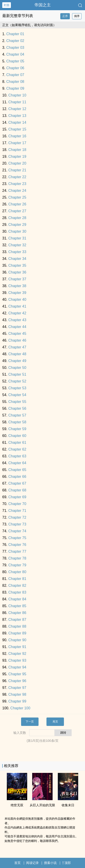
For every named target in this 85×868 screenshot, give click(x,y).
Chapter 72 (17, 517)
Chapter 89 (17, 633)
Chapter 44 (17, 327)
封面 (7, 5)
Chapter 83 (17, 592)
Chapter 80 (17, 572)
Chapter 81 (17, 579)
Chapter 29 (17, 225)
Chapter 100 (20, 708)
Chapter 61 (17, 443)
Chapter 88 (17, 626)
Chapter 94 (17, 667)
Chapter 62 (17, 449)
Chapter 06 (15, 68)
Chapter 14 (17, 122)
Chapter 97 (17, 688)
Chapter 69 (17, 497)
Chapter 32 (17, 245)
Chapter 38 (17, 286)
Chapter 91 (17, 647)
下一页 (30, 722)
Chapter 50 (17, 368)
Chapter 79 (17, 565)
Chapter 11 (17, 102)
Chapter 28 (17, 218)
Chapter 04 (15, 54)
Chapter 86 (17, 613)
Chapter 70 (17, 504)
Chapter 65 (17, 470)
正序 (65, 16)
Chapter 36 (17, 272)
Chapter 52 (17, 381)
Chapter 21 (17, 170)
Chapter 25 (17, 197)
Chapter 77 (17, 551)
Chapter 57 (17, 415)
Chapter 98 (17, 694)
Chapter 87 (17, 620)
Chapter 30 (17, 231)
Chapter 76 (17, 545)
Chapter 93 (17, 660)
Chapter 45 (17, 334)
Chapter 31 (17, 238)
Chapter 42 (17, 313)
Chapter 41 (17, 306)
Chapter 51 (17, 374)
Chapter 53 (17, 388)
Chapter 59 (17, 429)
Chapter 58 (17, 422)
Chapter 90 (17, 640)
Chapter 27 (17, 211)
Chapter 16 (17, 136)
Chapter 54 (17, 395)
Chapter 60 (17, 436)
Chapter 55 (17, 402)
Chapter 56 (17, 408)
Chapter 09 (15, 88)
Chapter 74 (17, 531)
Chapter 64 (17, 463)
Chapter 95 (17, 674)
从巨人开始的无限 (42, 805)
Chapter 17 (17, 143)
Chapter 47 (17, 347)
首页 (17, 863)
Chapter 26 (17, 204)
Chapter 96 (17, 681)
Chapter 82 (17, 586)
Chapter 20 (17, 163)
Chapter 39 (17, 293)
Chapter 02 (15, 41)
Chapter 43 (17, 320)
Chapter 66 (17, 477)
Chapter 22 (17, 177)
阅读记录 (32, 863)
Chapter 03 (15, 48)
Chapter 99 (17, 701)
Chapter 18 (17, 150)
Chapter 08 (15, 82)
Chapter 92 (17, 654)
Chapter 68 (17, 490)
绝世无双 (17, 805)
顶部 (66, 863)
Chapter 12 (17, 109)
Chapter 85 (17, 606)
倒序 (77, 16)
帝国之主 (43, 5)
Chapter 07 (15, 75)
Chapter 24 (17, 191)
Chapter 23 (17, 184)
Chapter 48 (17, 354)
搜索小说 (50, 863)
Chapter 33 (17, 252)
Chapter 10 (17, 95)
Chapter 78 (17, 558)
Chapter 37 (17, 279)
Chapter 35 (17, 265)
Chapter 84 (17, 599)
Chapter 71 (17, 511)
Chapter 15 (17, 129)
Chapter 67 (17, 483)
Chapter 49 (17, 361)
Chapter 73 (17, 524)
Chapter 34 (17, 259)
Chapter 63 (17, 456)
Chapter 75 (17, 538)
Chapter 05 (15, 61)
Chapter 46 (17, 340)
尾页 (55, 722)
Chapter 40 (17, 300)
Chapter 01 (15, 34)
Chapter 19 (17, 157)
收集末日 (68, 805)
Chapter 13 (17, 116)
